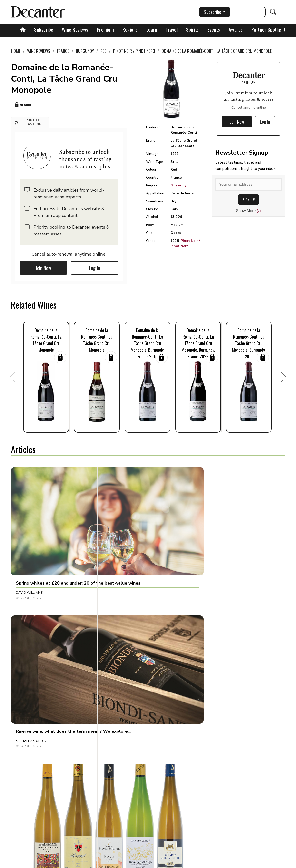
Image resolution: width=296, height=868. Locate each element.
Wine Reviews (75, 29)
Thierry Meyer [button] (209, 535)
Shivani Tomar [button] (119, 644)
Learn (152, 29)
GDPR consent (229, 863)
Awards (236, 29)
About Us (62, 863)
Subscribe (44, 29)
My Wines (23, 104)
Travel (172, 29)
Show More (249, 211)
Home (16, 51)
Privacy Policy (162, 863)
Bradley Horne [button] (210, 644)
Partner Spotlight (269, 29)
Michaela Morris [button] (121, 535)
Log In (95, 267)
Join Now (43, 267)
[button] (30, 121)
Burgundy (178, 185)
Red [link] (104, 51)
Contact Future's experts (95, 863)
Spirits (192, 29)
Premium (105, 29)
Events (214, 29)
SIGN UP (249, 200)
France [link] (63, 51)
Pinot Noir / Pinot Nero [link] (134, 51)
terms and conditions (196, 863)
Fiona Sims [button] (25, 741)
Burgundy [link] (85, 51)
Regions (130, 29)
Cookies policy (133, 863)
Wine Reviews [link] (39, 51)
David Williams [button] (29, 535)
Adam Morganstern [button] (215, 741)
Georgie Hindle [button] (29, 644)
